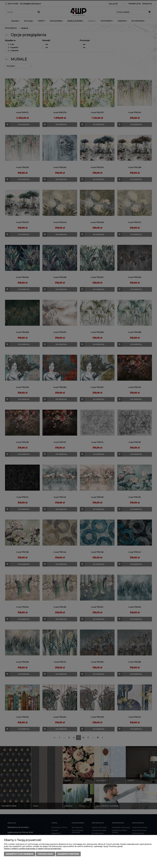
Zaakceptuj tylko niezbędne (20, 854)
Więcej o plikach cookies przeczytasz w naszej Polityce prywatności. (33, 849)
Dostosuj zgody (46, 854)
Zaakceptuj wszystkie (68, 854)
